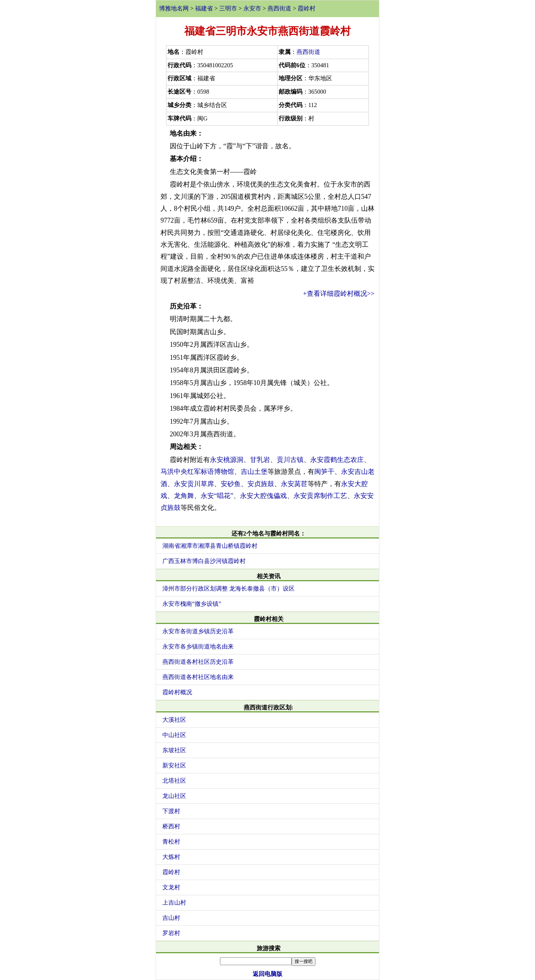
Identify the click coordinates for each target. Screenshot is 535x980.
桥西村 (171, 826)
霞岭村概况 (177, 692)
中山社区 (174, 735)
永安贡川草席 (194, 484)
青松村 (171, 842)
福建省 (204, 8)
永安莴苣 (294, 484)
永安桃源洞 (227, 460)
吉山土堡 (254, 472)
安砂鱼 (231, 484)
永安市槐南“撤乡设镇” (192, 604)
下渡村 (171, 811)
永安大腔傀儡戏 (263, 496)
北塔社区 (174, 781)
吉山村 (171, 918)
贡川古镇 (290, 460)
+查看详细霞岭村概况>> (339, 294)
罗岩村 (171, 933)
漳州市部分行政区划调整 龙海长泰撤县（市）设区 (228, 588)
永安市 (252, 8)
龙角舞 (184, 496)
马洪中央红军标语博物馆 (197, 472)
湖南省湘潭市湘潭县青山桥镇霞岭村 (210, 546)
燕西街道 (279, 8)
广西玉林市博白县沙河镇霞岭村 (204, 561)
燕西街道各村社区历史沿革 (198, 662)
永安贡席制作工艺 (320, 496)
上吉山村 (174, 903)
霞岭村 (307, 8)
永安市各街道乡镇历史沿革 (198, 631)
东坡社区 (174, 750)
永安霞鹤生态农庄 (337, 460)
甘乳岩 (260, 460)
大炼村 (171, 857)
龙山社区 (174, 796)
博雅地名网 (174, 8)
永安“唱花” (217, 496)
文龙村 (171, 887)
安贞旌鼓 (261, 484)
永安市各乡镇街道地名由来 (198, 646)
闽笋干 (324, 472)
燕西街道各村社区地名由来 (198, 677)
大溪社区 (174, 720)
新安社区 (174, 765)
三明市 (228, 8)
